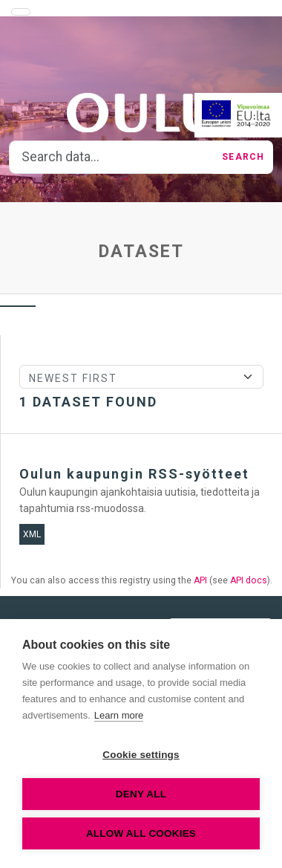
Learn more (119, 715)
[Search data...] (111, 158)
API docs (249, 580)
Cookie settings (141, 755)
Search (243, 157)
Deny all (141, 794)
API (200, 580)
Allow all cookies (141, 833)
